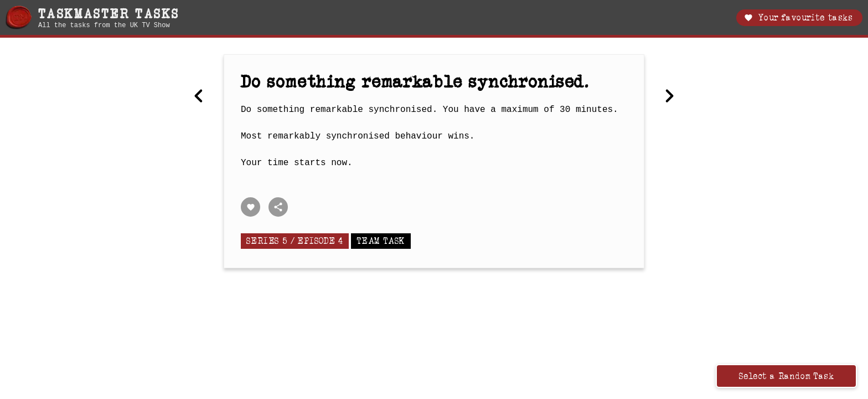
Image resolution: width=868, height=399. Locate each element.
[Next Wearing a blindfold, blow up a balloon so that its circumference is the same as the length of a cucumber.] (669, 97)
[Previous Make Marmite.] (199, 97)
